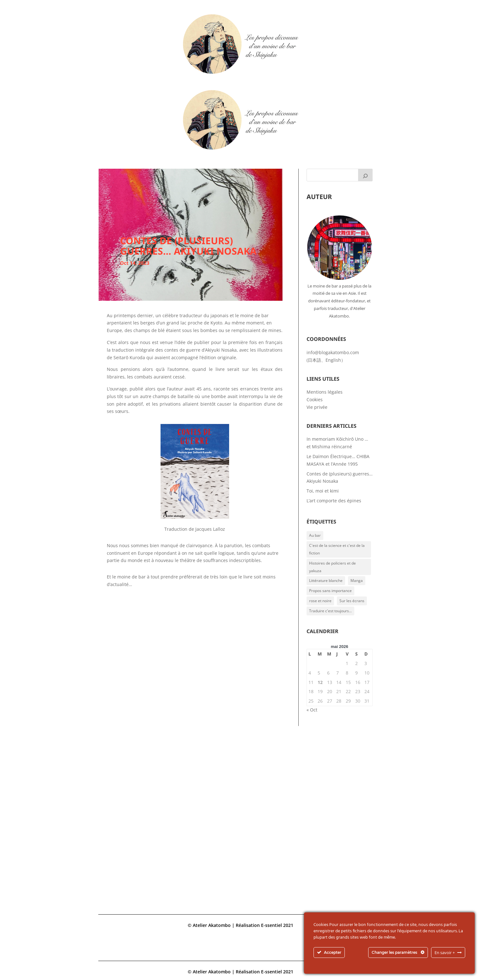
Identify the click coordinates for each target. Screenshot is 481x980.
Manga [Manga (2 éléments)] (357, 581)
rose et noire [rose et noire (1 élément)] (320, 601)
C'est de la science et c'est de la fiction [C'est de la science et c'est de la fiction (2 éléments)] (337, 549)
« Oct (312, 710)
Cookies (315, 399)
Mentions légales (325, 392)
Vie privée (317, 407)
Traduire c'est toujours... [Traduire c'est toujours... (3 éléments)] (330, 611)
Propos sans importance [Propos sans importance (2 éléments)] (330, 591)
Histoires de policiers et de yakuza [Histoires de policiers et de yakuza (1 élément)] (332, 567)
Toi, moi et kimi (323, 491)
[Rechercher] (365, 175)
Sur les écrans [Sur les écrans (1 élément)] (352, 601)
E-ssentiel (271, 925)
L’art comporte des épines (334, 501)
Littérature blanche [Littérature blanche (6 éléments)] (326, 581)
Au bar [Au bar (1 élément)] (315, 535)
